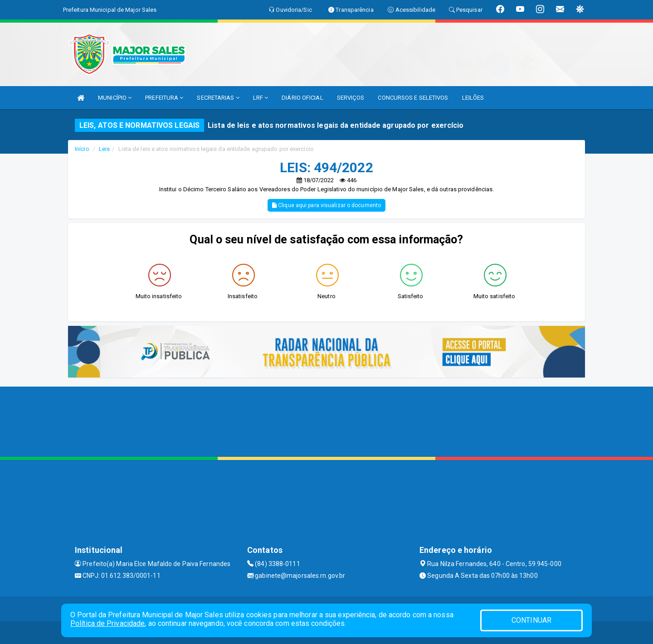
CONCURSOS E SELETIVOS (413, 98)
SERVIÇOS (351, 98)
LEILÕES (473, 98)
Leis (104, 149)
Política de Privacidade (107, 623)
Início (82, 149)
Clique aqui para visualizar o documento (326, 205)
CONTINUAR (531, 620)
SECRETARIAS (218, 98)
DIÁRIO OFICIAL (302, 98)
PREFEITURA (164, 98)
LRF (261, 98)
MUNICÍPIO (115, 98)
